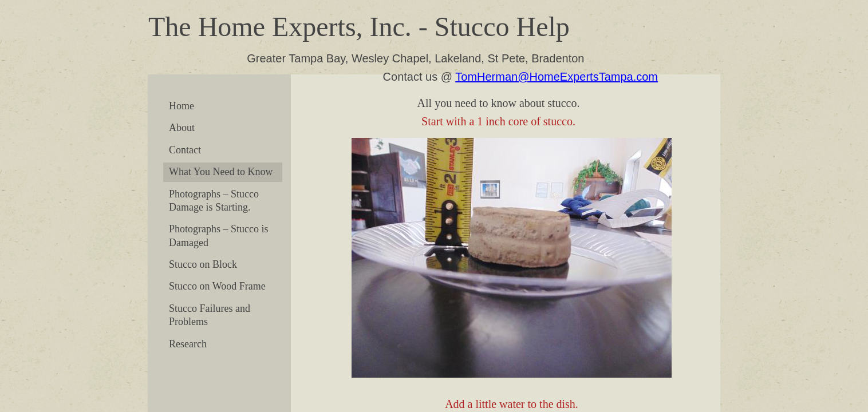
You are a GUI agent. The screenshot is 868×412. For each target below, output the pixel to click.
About (182, 128)
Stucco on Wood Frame (217, 286)
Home (182, 106)
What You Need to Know (221, 172)
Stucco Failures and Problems (210, 315)
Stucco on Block (203, 264)
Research (188, 344)
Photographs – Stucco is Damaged (219, 235)
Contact (185, 150)
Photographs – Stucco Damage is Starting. (214, 201)
